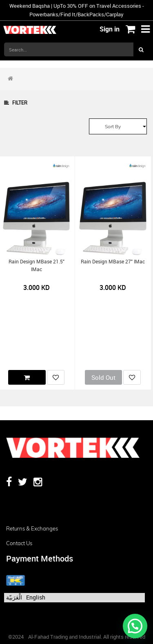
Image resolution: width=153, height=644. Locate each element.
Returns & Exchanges (32, 528)
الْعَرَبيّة (14, 597)
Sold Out (103, 377)
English (36, 597)
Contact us (19, 543)
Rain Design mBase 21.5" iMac (37, 265)
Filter (16, 103)
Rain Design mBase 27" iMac (113, 262)
